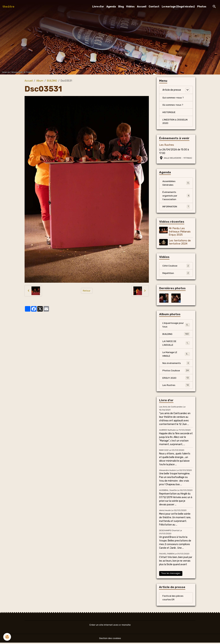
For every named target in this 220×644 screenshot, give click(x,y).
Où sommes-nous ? (173, 105)
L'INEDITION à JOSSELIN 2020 (175, 122)
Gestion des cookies (110, 640)
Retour (87, 291)
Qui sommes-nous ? (173, 98)
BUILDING (52, 81)
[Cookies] (7, 637)
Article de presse (172, 90)
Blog (121, 7)
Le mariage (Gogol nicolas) (178, 7)
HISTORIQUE (169, 112)
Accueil (142, 7)
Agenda (111, 7)
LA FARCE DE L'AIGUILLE (176, 344)
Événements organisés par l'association (176, 196)
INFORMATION (176, 207)
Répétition (176, 274)
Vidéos (130, 7)
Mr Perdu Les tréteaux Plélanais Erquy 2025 (180, 232)
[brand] (8, 7)
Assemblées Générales (176, 183)
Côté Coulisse (176, 266)
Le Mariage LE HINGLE (176, 355)
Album (40, 81)
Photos (202, 7)
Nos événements (176, 364)
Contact (154, 7)
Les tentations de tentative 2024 (180, 243)
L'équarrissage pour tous (176, 326)
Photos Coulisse (176, 371)
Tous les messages (171, 574)
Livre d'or (98, 7)
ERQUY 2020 (176, 379)
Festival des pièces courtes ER (173, 599)
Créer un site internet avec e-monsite (110, 626)
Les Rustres (167, 145)
